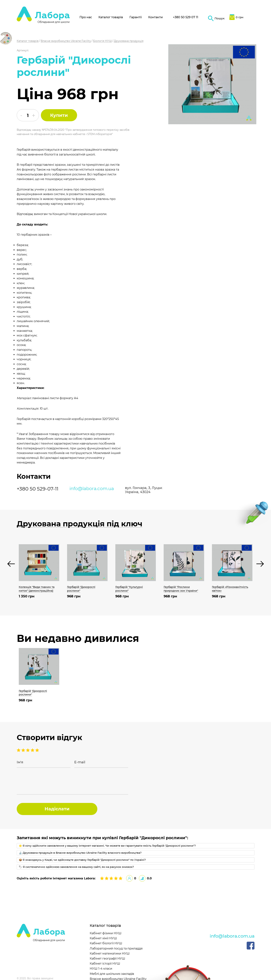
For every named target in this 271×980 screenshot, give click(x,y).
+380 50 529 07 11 (186, 17)
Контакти (155, 17)
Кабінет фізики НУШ (106, 933)
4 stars (23, 750)
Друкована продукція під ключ (79, 524)
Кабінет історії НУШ (105, 964)
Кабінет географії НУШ (107, 959)
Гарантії (136, 17)
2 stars (33, 750)
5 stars (19, 750)
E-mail (80, 762)
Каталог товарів (111, 17)
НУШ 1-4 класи (101, 969)
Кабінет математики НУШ (110, 953)
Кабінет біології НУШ (106, 943)
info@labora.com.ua (92, 489)
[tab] (136, 846)
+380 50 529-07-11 (38, 489)
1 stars (37, 750)
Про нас (86, 17)
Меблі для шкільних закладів (112, 974)
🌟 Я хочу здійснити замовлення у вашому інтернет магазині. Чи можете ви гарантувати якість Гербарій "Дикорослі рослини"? (107, 846)
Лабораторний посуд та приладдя (116, 948)
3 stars (28, 750)
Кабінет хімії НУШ (103, 938)
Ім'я (20, 762)
